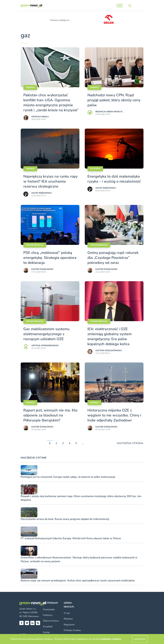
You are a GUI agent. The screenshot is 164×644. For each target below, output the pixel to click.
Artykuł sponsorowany (45, 345)
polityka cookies (111, 639)
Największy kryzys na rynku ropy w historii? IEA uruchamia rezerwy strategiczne (50, 181)
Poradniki (48, 627)
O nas (67, 613)
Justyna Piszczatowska (109, 350)
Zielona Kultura (51, 621)
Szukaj (46, 632)
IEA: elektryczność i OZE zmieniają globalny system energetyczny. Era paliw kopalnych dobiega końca (110, 336)
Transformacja (35, 245)
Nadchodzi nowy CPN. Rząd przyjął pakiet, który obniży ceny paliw (114, 100)
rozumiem (140, 639)
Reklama (68, 619)
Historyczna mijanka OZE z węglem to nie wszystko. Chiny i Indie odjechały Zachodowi (114, 415)
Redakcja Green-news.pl (109, 112)
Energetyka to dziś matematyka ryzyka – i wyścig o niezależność (114, 179)
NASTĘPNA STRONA (130, 443)
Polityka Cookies (72, 630)
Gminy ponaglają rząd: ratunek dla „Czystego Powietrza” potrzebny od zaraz (113, 258)
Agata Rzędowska (42, 193)
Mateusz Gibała (40, 117)
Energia (30, 87)
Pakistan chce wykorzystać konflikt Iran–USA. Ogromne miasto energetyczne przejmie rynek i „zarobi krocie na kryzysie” (51, 103)
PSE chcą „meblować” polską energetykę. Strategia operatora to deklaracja (50, 258)
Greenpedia (49, 609)
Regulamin (69, 625)
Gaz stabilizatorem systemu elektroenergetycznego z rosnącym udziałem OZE (46, 334)
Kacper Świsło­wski (42, 269)
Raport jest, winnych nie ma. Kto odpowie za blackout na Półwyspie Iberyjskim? (50, 415)
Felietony (95, 169)
